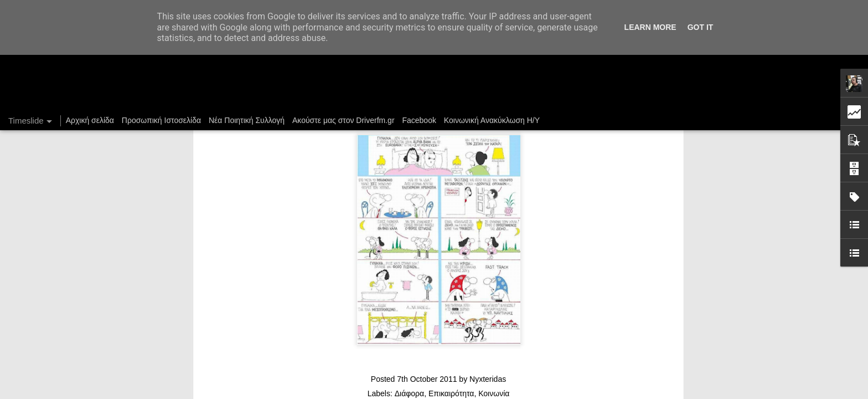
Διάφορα (409, 212)
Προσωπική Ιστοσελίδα (161, 120)
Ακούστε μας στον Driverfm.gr (343, 120)
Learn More (650, 27)
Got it (701, 27)
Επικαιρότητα (451, 212)
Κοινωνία (494, 212)
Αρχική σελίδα (90, 120)
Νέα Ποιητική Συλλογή (247, 120)
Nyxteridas (488, 197)
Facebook (419, 120)
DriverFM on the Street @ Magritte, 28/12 (614, 334)
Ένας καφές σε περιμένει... (588, 372)
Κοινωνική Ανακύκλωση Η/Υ (492, 120)
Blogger (543, 393)
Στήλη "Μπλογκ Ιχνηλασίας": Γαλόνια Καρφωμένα (627, 353)
